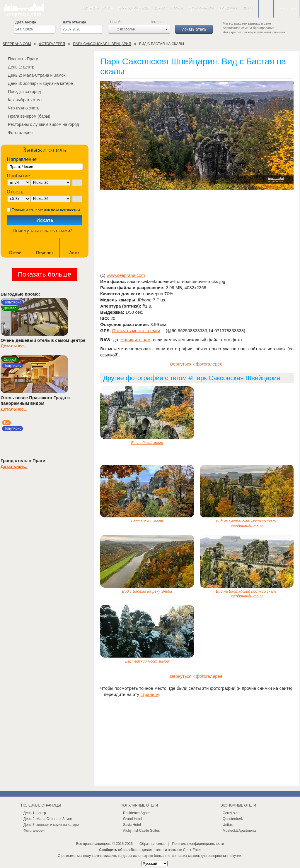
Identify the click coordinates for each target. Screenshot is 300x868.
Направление (22, 159)
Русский (287, 9)
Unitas (228, 825)
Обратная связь (152, 844)
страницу (149, 694)
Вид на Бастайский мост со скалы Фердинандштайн (247, 524)
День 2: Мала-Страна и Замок (33, 75)
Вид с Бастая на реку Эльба (147, 591)
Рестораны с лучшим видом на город (40, 124)
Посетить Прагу (98, 9)
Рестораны (229, 9)
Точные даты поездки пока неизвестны (46, 210)
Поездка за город (134, 9)
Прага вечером (201, 9)
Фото (248, 9)
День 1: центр (17, 67)
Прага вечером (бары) (25, 116)
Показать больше (45, 274)
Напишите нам (135, 340)
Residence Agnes (137, 813)
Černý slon (231, 813)
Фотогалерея (17, 133)
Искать (45, 220)
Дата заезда (26, 22)
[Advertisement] (197, 232)
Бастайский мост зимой (147, 661)
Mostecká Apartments (240, 831)
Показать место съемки (136, 331)
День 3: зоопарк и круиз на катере (37, 83)
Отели (160, 9)
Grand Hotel (133, 819)
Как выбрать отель (22, 100)
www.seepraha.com (126, 275)
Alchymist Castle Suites (141, 831)
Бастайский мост (147, 443)
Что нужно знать (20, 108)
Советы (177, 9)
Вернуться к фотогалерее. (197, 364)
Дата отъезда (74, 22)
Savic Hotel (132, 825)
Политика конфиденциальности (198, 844)
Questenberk (233, 819)
